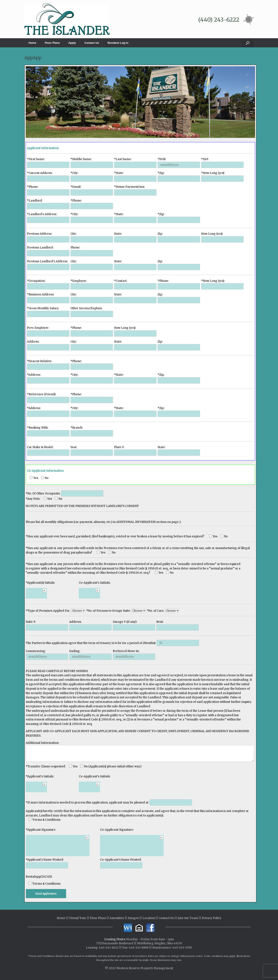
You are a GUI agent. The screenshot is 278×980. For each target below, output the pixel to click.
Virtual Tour (78, 918)
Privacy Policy (212, 918)
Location (149, 918)
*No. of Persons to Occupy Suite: (116, 611)
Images (133, 918)
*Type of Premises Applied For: (56, 611)
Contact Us (92, 43)
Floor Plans (52, 43)
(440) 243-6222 (219, 20)
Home (32, 43)
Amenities (117, 918)
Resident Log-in (118, 43)
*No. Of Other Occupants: (65, 493)
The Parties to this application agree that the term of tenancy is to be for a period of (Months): (112, 643)
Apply (72, 43)
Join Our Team (188, 918)
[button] (248, 43)
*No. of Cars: (163, 611)
